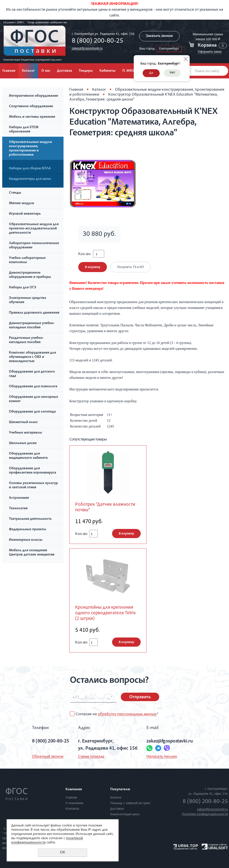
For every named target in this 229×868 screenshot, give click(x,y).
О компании (74, 803)
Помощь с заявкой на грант (130, 803)
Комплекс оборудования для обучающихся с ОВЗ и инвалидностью (32, 357)
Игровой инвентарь (25, 214)
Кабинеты (108, 71)
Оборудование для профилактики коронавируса (33, 471)
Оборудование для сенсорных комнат (34, 399)
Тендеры (86, 71)
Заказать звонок (159, 36)
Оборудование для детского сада (32, 374)
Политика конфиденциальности (205, 814)
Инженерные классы (26, 540)
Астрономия (19, 498)
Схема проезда (91, 757)
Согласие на (117, 714)
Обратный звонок (48, 757)
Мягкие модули (21, 203)
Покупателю (120, 790)
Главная (76, 90)
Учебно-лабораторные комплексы (27, 260)
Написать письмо (162, 757)
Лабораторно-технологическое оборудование (34, 246)
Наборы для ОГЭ (23, 288)
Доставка (65, 71)
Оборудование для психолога (33, 387)
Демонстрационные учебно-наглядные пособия (32, 326)
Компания (74, 790)
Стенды (15, 193)
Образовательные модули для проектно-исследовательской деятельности (34, 229)
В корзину (93, 267)
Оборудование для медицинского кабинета (28, 456)
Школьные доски (23, 443)
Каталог (28, 71)
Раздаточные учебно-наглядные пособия (26, 340)
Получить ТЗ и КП (130, 267)
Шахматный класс (23, 422)
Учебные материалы (25, 433)
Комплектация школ (125, 815)
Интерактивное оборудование (34, 96)
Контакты (72, 809)
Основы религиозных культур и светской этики (33, 485)
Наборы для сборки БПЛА (30, 169)
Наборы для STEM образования (24, 130)
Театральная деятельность (30, 519)
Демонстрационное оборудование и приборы (30, 275)
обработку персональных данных (127, 714)
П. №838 (129, 71)
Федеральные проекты (28, 530)
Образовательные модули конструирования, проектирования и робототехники (30, 149)
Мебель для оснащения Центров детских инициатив (32, 553)
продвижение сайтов (185, 849)
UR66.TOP (186, 846)
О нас (46, 71)
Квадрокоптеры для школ (30, 179)
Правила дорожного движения (34, 313)
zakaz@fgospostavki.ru (87, 49)
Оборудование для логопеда (32, 412)
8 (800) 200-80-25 (98, 41)
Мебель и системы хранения (32, 117)
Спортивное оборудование (31, 107)
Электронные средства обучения (28, 300)
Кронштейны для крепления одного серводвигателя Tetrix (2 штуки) (105, 613)
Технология (18, 509)
